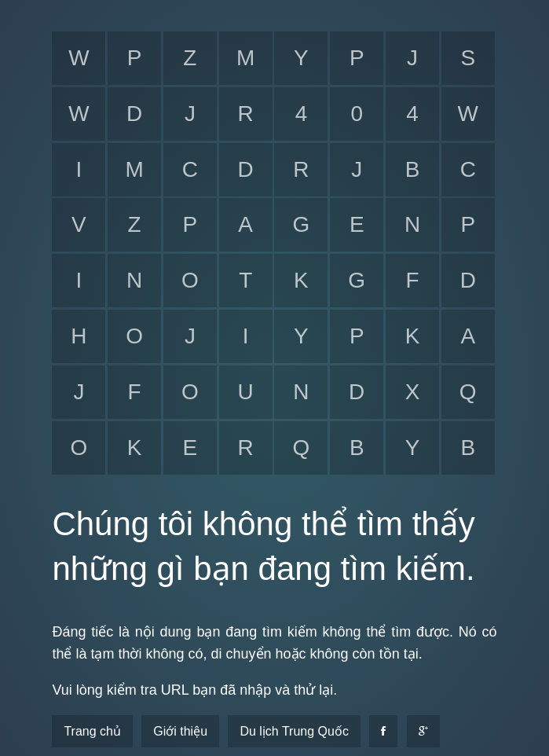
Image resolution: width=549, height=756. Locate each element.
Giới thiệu (180, 731)
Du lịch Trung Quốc (294, 731)
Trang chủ (92, 731)
